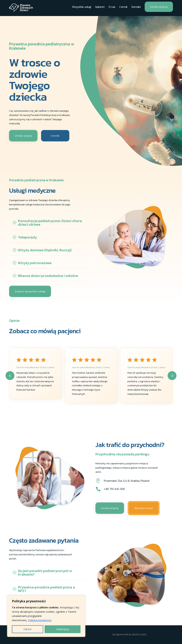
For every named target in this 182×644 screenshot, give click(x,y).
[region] (46, 616)
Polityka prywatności (40, 620)
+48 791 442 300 (114, 489)
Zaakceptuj (63, 629)
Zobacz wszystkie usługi (30, 291)
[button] (10, 376)
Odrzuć (28, 629)
